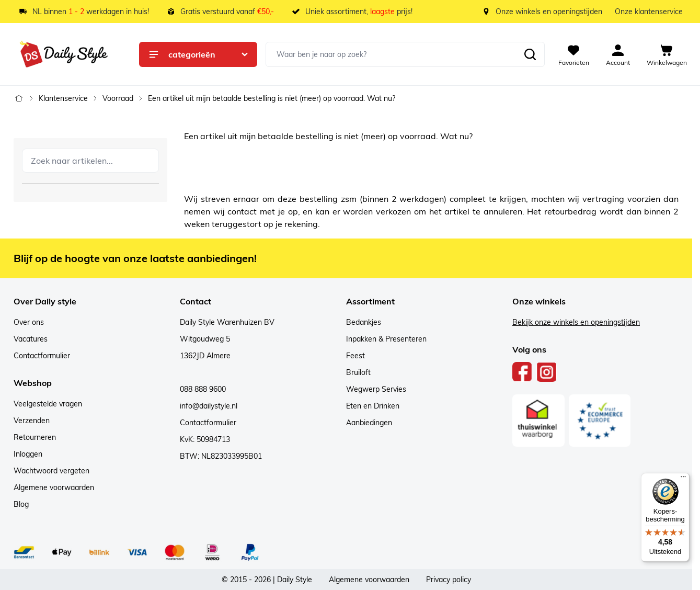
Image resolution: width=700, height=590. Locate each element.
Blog (21, 504)
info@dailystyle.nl (209, 406)
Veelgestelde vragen (48, 404)
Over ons (29, 322)
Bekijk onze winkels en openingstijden (576, 322)
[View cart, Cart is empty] (667, 54)
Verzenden (32, 421)
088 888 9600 (203, 389)
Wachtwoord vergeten (51, 471)
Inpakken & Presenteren (386, 339)
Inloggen (28, 454)
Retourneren (35, 437)
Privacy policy (449, 580)
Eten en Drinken (373, 406)
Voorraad (118, 98)
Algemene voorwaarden (54, 487)
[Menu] (683, 479)
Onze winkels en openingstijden (549, 12)
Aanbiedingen (369, 423)
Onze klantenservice (649, 12)
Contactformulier (42, 356)
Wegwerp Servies (376, 389)
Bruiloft (358, 372)
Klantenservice (63, 98)
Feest (355, 356)
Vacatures (31, 339)
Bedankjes (364, 322)
